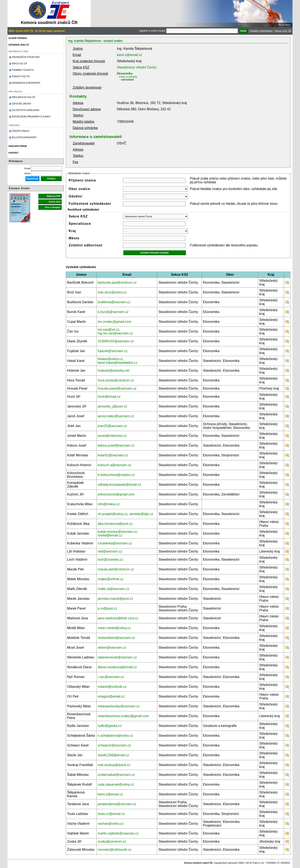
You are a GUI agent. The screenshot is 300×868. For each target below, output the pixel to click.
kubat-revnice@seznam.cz (117, 532)
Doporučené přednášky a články (31, 117)
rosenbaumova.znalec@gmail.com (123, 716)
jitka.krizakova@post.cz (115, 524)
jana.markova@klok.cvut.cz (118, 618)
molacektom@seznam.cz (116, 638)
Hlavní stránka (18, 38)
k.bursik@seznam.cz (113, 312)
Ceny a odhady (128, 77)
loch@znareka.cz (111, 559)
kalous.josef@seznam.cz (116, 445)
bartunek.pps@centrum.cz (117, 283)
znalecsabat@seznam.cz (116, 775)
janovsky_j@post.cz (112, 406)
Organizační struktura (26, 57)
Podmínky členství (23, 70)
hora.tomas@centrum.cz (116, 380)
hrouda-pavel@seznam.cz (117, 388)
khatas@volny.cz (110, 359)
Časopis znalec (21, 131)
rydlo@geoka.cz (110, 726)
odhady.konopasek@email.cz (119, 485)
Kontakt (14, 153)
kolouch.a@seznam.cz (114, 465)
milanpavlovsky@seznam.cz (119, 706)
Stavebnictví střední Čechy (137, 67)
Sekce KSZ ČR (283, 31)
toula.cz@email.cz (111, 814)
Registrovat (32, 179)
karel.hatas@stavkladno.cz (118, 363)
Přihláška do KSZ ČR (23, 97)
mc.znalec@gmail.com (114, 322)
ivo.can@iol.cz (108, 330)
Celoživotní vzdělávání (25, 110)
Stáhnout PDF (54, 196)
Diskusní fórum (18, 146)
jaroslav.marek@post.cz (115, 599)
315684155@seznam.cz (116, 341)
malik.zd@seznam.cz (113, 589)
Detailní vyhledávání (261, 31)
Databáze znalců (19, 45)
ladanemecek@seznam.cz (117, 657)
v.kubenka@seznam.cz (115, 543)
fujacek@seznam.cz (113, 351)
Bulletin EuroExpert (24, 137)
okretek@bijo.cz (141, 514)
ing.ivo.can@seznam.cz (115, 333)
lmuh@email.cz (109, 397)
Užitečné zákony (21, 104)
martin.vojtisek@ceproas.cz (118, 833)
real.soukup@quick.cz (114, 765)
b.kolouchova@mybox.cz (116, 475)
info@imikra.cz (109, 504)
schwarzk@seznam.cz (114, 745)
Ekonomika (125, 73)
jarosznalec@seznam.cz (116, 416)
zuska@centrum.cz (112, 841)
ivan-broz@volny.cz (112, 292)
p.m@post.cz (107, 608)
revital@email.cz (110, 535)
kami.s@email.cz (129, 55)
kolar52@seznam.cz (113, 455)
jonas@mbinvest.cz (112, 436)
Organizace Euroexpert (26, 83)
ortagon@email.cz (111, 696)
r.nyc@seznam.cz (111, 677)
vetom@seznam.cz (112, 648)
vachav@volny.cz (111, 824)
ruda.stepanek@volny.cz (116, 784)
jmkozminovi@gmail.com (116, 494)
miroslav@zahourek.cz (115, 850)
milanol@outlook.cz (112, 687)
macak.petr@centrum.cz (116, 569)
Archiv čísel (55, 202)
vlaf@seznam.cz (110, 551)
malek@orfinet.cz (111, 579)
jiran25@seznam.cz (112, 426)
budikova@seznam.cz (114, 302)
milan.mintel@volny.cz (114, 628)
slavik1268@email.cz (113, 755)
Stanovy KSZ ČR (21, 76)
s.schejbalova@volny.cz (115, 736)
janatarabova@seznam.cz (117, 804)
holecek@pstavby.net (114, 371)
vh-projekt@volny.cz (113, 514)
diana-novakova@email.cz (117, 667)
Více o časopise (53, 207)
